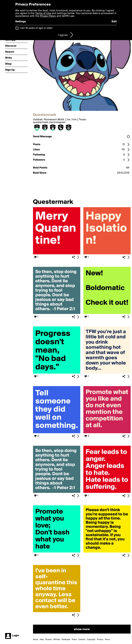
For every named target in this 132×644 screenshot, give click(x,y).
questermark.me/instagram (49, 122)
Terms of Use (43, 13)
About (36, 640)
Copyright (91, 640)
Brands (49, 640)
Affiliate (57, 640)
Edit (114, 22)
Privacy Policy (48, 16)
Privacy (100, 640)
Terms (107, 640)
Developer (66, 640)
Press (74, 640)
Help (42, 640)
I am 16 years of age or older (36, 28)
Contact (82, 640)
